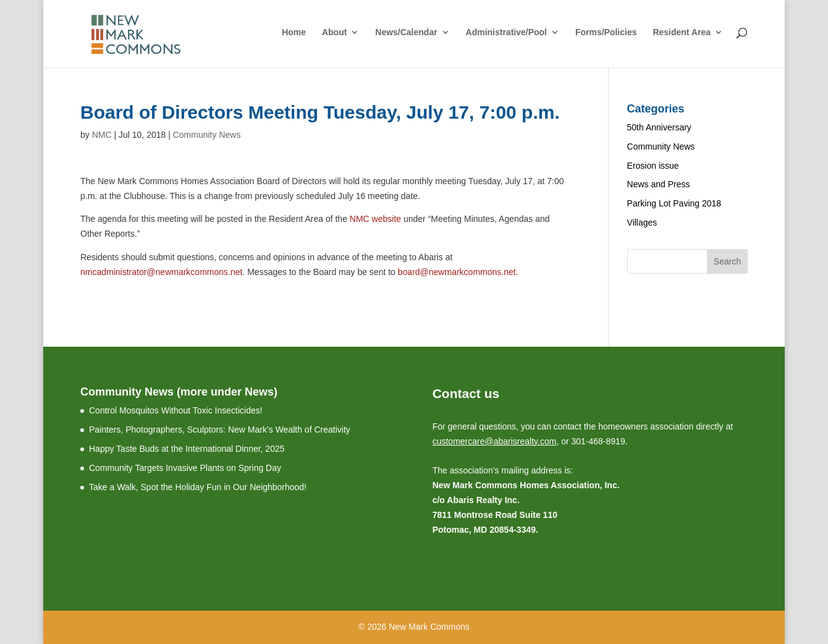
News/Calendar (406, 32)
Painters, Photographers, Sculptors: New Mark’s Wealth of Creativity (220, 430)
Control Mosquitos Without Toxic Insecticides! (176, 410)
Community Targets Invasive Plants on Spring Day (185, 468)
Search (727, 261)
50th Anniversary (659, 127)
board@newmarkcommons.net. (458, 272)
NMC (102, 135)
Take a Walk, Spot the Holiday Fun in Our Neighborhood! (198, 487)
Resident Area (682, 32)
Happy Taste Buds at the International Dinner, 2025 (187, 449)
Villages (642, 222)
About (334, 32)
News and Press (659, 184)
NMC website (375, 219)
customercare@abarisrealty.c (488, 441)
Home (294, 32)
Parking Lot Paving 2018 (674, 203)
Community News (207, 135)
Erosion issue (653, 166)
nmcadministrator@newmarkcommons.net (161, 272)
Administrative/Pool (506, 32)
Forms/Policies (606, 32)
